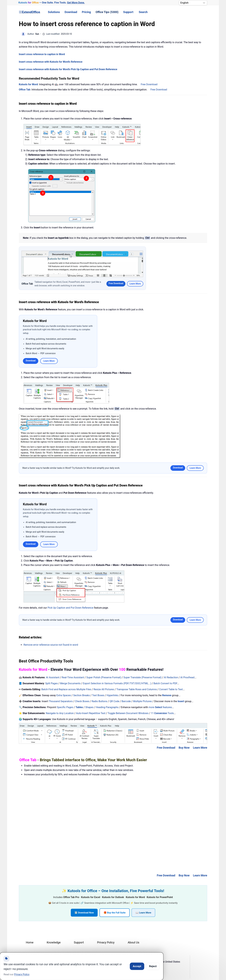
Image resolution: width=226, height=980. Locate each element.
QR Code (114, 701)
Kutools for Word (28, 84)
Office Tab (25, 90)
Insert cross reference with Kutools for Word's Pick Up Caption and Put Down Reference (68, 69)
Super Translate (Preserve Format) (143, 677)
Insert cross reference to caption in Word (42, 54)
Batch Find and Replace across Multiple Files (66, 689)
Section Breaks (81, 695)
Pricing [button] (86, 12)
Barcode (126, 701)
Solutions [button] (54, 12)
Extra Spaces (64, 695)
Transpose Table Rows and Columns (137, 689)
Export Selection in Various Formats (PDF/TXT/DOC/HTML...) (117, 683)
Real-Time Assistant (73, 677)
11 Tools (162, 713)
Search (143, 12)
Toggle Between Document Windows (128, 713)
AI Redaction (171, 677)
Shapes (89, 707)
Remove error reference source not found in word (51, 645)
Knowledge (54, 942)
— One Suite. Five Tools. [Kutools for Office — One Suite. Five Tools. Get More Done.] (52, 3)
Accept (137, 966)
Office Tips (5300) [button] (107, 12)
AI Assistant (53, 677)
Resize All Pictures (104, 689)
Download (71, 12)
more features (160, 707)
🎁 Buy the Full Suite (115, 913)
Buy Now (184, 748)
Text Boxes (98, 695)
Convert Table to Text (171, 689)
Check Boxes (82, 701)
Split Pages (51, 683)
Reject (153, 966)
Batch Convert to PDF (165, 683)
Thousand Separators (61, 701)
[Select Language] (193, 3)
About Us (133, 942)
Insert (181, 701)
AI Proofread (187, 677)
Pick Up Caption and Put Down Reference (70, 608)
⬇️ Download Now (84, 913)
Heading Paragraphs (107, 707)
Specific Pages (65, 707)
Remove (167, 695)
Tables (79, 707)
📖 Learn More (143, 913)
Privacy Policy (106, 942)
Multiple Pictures (143, 701)
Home (30, 942)
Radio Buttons (100, 701)
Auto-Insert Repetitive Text (91, 713)
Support (128, 12)
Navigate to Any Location (60, 713)
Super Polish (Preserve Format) (104, 677)
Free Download (149, 84)
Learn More (135, 284)
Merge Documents (70, 683)
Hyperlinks (112, 695)
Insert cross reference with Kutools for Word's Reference (51, 62)
